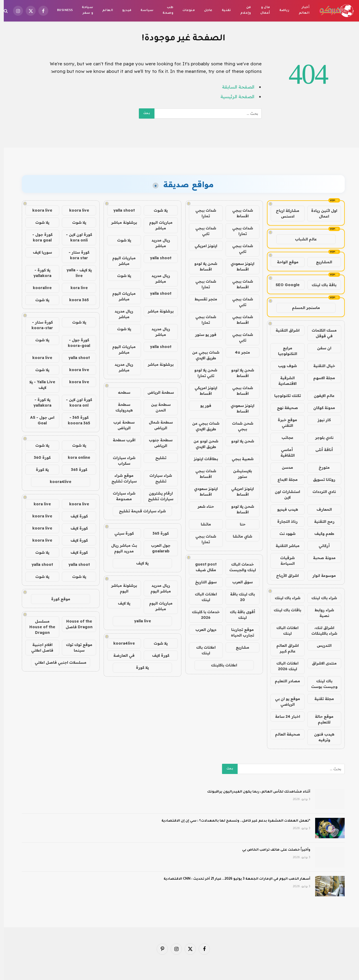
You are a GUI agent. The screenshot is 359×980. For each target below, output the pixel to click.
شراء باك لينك (320, 598)
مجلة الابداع (284, 480)
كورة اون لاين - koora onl (75, 402)
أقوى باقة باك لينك (239, 615)
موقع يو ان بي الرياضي (284, 702)
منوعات (185, 11)
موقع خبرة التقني (284, 423)
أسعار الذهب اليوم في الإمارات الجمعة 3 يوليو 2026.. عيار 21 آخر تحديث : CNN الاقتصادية (233, 879)
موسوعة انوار (320, 576)
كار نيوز (320, 420)
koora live (75, 210)
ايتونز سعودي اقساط (239, 266)
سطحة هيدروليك (120, 407)
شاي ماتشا (239, 536)
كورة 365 (157, 533)
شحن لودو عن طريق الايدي (202, 444)
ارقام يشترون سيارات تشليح (157, 496)
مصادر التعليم (284, 681)
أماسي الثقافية (284, 452)
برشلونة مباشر (120, 222)
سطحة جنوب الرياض (157, 443)
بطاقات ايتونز (202, 459)
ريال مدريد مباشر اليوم (157, 588)
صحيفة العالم (284, 734)
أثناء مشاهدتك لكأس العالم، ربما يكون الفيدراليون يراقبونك (255, 792)
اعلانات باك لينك (202, 650)
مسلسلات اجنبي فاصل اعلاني (57, 662)
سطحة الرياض (157, 392)
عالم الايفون (320, 396)
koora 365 (75, 300)
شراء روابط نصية (321, 613)
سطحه (120, 392)
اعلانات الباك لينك (284, 631)
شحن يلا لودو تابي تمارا (202, 373)
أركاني (320, 546)
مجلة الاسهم (320, 378)
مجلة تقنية (320, 699)
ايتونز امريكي (202, 246)
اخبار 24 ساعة (284, 716)
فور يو (202, 406)
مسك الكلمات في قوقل (320, 333)
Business (61, 11)
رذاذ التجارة (284, 521)
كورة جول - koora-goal (75, 343)
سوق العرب (239, 582)
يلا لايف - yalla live (75, 273)
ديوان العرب (202, 630)
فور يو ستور (202, 335)
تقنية (223, 11)
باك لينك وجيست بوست (321, 684)
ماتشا (202, 524)
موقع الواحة (284, 262)
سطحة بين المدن (157, 407)
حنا (239, 524)
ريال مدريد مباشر (157, 243)
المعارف (320, 509)
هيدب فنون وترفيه (320, 737)
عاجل (205, 11)
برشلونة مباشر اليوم (120, 588)
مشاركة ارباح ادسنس (284, 213)
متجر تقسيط (202, 299)
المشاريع (320, 262)
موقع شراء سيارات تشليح (120, 478)
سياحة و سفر (84, 10)
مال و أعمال (261, 10)
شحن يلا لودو (239, 441)
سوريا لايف (39, 252)
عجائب (284, 438)
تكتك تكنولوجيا (284, 396)
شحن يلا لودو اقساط (202, 266)
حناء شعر (202, 506)
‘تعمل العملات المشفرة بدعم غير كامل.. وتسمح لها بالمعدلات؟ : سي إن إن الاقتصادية (232, 821)
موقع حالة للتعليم (320, 719)
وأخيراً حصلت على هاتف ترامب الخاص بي (272, 850)
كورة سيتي (120, 533)
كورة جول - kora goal (39, 237)
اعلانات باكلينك (220, 665)
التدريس (320, 645)
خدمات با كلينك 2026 (202, 615)
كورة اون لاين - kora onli (75, 237)
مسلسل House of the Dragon (38, 627)
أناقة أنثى (320, 450)
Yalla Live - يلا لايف (38, 385)
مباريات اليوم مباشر (157, 225)
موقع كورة (57, 599)
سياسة (143, 11)
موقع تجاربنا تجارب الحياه (239, 632)
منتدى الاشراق (321, 663)
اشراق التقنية (284, 330)
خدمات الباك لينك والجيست (239, 567)
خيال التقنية (320, 366)
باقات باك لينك (284, 610)
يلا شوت (157, 210)
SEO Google (284, 285)
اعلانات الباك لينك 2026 (284, 666)
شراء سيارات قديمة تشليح (139, 511)
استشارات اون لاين (284, 494)
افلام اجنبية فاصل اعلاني (38, 647)
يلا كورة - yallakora (39, 273)
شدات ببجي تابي (202, 231)
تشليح (157, 458)
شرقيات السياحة (284, 561)
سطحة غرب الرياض (120, 425)
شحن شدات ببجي (239, 426)
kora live (75, 288)
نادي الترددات (320, 492)
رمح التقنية (321, 521)
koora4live (120, 643)
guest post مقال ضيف (202, 567)
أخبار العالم (300, 10)
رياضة (281, 11)
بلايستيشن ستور (239, 474)
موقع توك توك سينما (75, 647)
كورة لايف (157, 655)
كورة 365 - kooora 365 (75, 420)
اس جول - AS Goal (38, 420)
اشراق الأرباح (284, 576)
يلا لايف (139, 563)
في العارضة (120, 655)
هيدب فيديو (284, 509)
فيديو (123, 11)
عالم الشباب (302, 239)
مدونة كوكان (320, 408)
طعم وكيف (321, 534)
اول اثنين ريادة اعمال (320, 213)
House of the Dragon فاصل (75, 624)
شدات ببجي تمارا (202, 213)
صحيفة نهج (284, 408)
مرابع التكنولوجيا (284, 351)
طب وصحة (164, 10)
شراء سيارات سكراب (120, 461)
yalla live (139, 621)
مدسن (284, 467)
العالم (104, 11)
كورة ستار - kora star (75, 255)
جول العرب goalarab (157, 548)
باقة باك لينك (320, 285)
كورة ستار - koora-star (38, 325)
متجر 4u (239, 352)
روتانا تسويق (320, 480)
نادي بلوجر (321, 438)
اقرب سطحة (120, 440)
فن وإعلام (242, 10)
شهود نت (284, 534)
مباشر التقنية (284, 546)
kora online (75, 457)
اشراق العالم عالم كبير (284, 648)
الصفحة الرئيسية (234, 96)
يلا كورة (139, 667)
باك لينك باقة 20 (239, 597)
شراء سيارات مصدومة (120, 496)
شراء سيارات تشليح (157, 478)
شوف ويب (284, 366)
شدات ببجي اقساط (239, 213)
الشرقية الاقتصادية (284, 381)
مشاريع (239, 647)
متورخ (320, 467)
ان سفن (320, 348)
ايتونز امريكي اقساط (202, 391)
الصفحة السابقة (234, 87)
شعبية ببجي (239, 459)
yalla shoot (120, 210)
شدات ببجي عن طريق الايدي (202, 355)
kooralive (38, 288)
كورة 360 (38, 457)
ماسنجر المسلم (302, 308)
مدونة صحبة (321, 558)
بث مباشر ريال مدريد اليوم (120, 548)
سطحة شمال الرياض (157, 425)
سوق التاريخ (202, 582)
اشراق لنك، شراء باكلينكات (321, 631)
